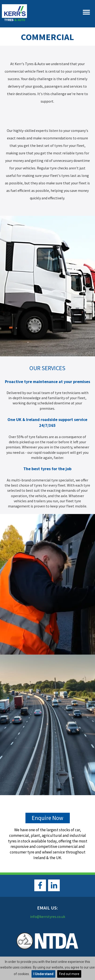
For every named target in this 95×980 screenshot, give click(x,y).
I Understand (43, 974)
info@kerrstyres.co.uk (48, 917)
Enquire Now (47, 818)
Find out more (69, 974)
